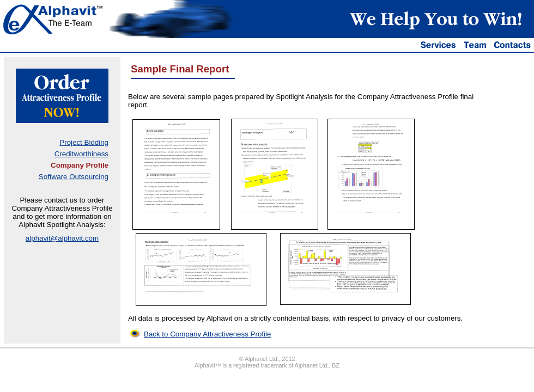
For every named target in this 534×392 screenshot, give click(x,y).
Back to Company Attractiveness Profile (207, 334)
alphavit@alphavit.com (62, 238)
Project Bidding (84, 142)
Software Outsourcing (74, 177)
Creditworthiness (81, 154)
